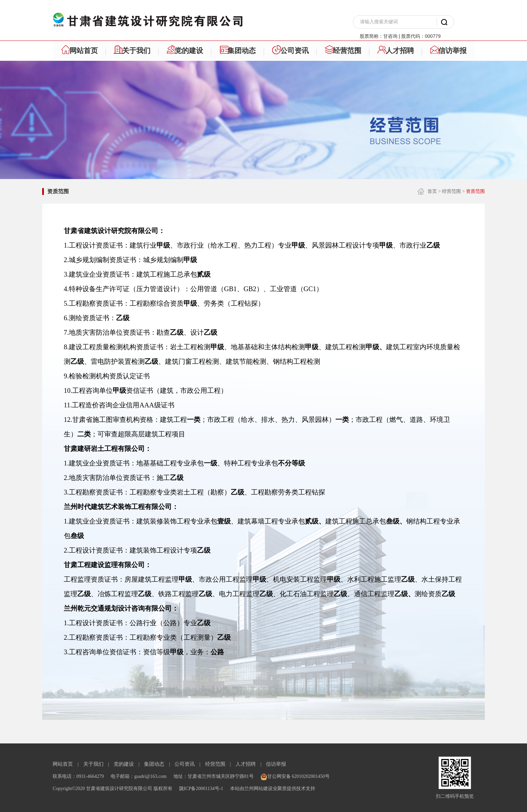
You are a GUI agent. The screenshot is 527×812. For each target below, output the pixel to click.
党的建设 (124, 764)
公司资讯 (185, 764)
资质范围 (58, 191)
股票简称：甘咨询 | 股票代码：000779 (400, 36)
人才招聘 (246, 764)
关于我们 (93, 764)
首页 (432, 191)
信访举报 (276, 764)
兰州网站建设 (258, 789)
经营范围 (451, 191)
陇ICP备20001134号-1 (201, 789)
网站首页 (63, 764)
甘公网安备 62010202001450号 (295, 776)
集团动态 (154, 764)
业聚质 (280, 789)
